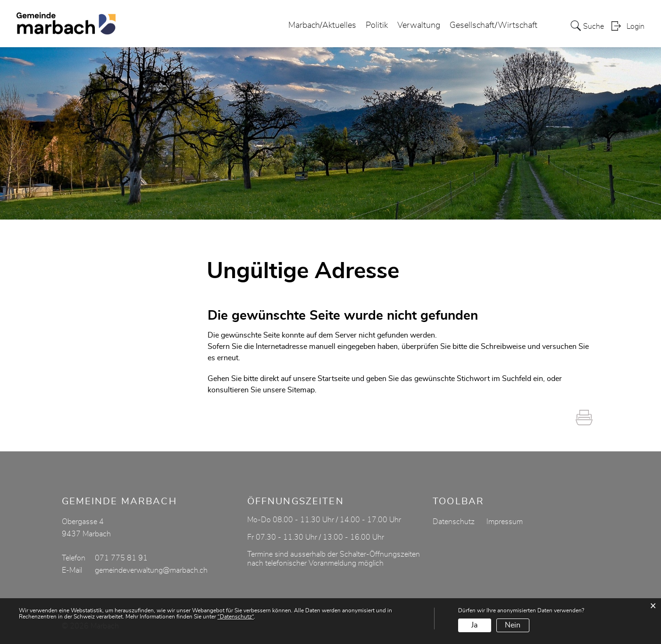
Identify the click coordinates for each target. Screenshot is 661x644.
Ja (474, 625)
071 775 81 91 (121, 558)
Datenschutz (454, 522)
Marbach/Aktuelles (322, 25)
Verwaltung (419, 25)
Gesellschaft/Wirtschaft (494, 25)
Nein (513, 625)
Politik (377, 25)
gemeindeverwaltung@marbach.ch (151, 570)
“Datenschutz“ (236, 617)
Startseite (334, 379)
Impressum (505, 522)
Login (636, 26)
